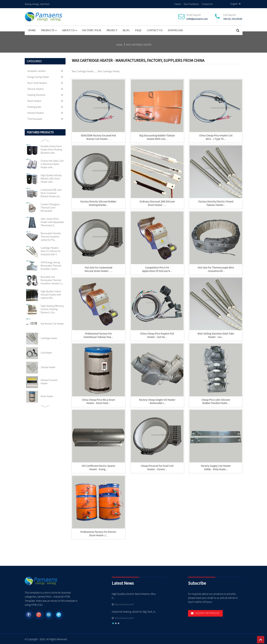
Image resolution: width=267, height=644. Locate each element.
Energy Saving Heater (38, 76)
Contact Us (207, 3)
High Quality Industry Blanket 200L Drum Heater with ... (51, 177)
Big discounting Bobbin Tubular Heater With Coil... (157, 136)
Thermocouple (35, 118)
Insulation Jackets (36, 70)
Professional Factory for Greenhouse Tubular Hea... (98, 335)
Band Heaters (34, 100)
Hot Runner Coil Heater (52, 323)
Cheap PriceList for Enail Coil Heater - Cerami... (157, 467)
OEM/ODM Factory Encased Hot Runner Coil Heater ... (98, 136)
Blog (126, 29)
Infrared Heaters (36, 112)
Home (32, 29)
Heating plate (34, 106)
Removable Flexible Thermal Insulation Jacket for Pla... (51, 235)
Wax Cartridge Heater (139, 44)
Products (49, 29)
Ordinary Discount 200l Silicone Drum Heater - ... (157, 202)
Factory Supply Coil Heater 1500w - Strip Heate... (216, 467)
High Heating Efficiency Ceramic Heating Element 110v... (52, 308)
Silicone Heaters (36, 88)
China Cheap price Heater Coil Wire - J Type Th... (216, 136)
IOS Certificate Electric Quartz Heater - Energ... (98, 467)
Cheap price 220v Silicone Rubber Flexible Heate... (216, 401)
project (112, 29)
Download (175, 29)
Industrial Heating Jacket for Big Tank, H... (134, 611)
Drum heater (47, 395)
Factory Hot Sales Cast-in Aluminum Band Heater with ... (52, 163)
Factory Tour (92, 29)
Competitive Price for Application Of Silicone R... (157, 268)
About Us (69, 29)
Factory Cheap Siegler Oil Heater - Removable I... (157, 401)
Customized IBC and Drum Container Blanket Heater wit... (51, 192)
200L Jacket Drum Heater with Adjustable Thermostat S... (52, 221)
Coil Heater (46, 352)
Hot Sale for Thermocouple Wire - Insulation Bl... (216, 268)
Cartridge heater (49, 337)
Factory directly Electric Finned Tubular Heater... (216, 202)
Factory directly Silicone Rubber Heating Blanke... (98, 202)
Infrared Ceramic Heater (49, 381)
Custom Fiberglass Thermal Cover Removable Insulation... (50, 206)
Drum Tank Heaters (37, 82)
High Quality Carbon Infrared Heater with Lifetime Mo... (51, 294)
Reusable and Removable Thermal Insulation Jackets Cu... (52, 279)
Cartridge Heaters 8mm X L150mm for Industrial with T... (51, 250)
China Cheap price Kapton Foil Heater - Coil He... (157, 335)
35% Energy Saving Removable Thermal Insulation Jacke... (51, 264)
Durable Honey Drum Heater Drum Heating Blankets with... (51, 148)
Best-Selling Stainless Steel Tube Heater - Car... (216, 335)
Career (178, 3)
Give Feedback (191, 3)
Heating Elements (36, 94)
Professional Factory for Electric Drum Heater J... (98, 533)
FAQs (138, 29)
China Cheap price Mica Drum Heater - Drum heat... (98, 401)
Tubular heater (48, 366)
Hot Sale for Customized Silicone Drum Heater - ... (98, 268)
